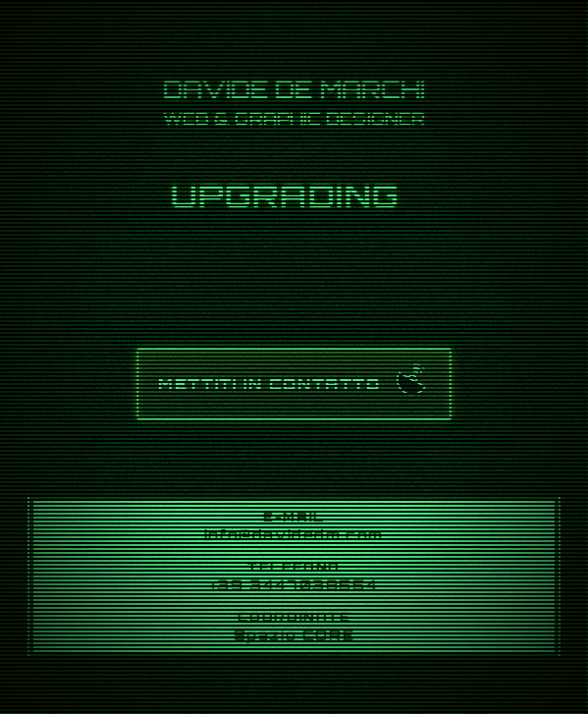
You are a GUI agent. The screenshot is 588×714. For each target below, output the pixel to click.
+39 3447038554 (294, 584)
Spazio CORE (294, 634)
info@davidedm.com (294, 534)
